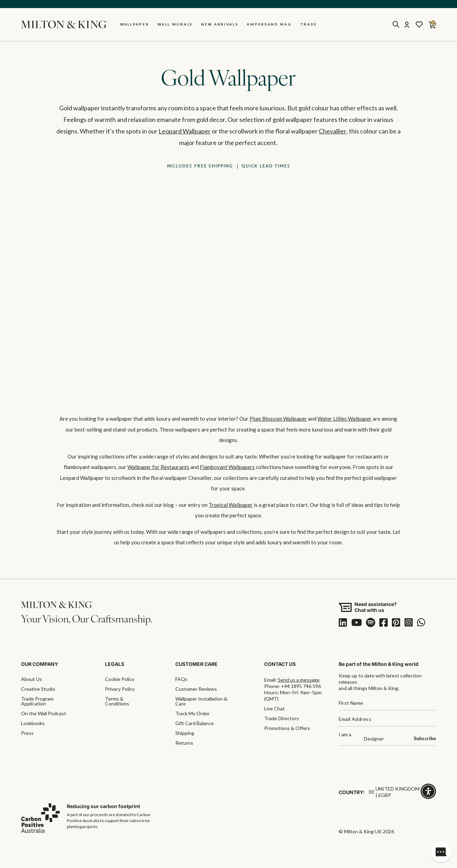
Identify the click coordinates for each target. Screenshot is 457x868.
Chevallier (332, 131)
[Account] (407, 25)
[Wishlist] (419, 25)
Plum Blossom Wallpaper (278, 419)
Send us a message (299, 679)
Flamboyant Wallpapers (227, 467)
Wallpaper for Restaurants (158, 467)
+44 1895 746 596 (301, 686)
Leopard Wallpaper (185, 131)
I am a (345, 734)
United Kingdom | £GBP (394, 791)
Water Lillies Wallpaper (344, 419)
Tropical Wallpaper (231, 504)
